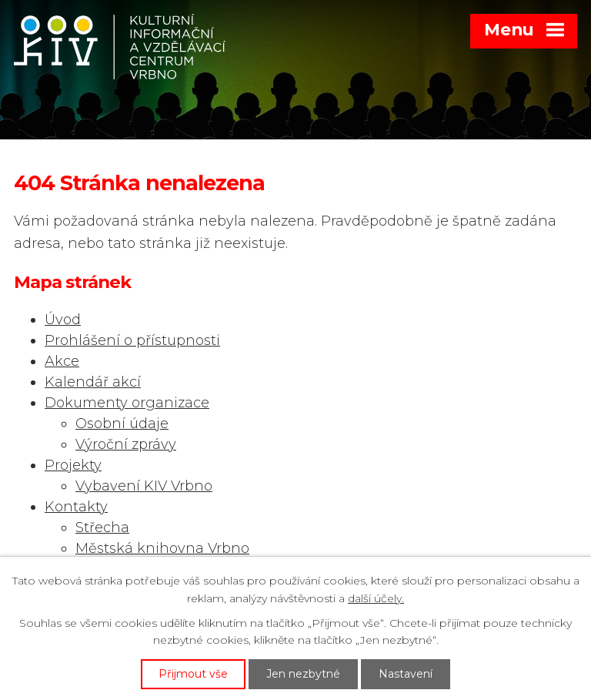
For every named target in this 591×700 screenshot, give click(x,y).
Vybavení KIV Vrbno (144, 486)
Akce (62, 361)
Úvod (63, 320)
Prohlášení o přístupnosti (132, 340)
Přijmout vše (193, 674)
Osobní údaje (122, 424)
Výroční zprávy (126, 444)
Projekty (73, 465)
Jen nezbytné (303, 674)
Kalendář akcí (93, 382)
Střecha (102, 528)
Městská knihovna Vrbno (162, 548)
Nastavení (406, 674)
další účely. (376, 598)
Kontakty (76, 507)
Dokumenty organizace (127, 403)
